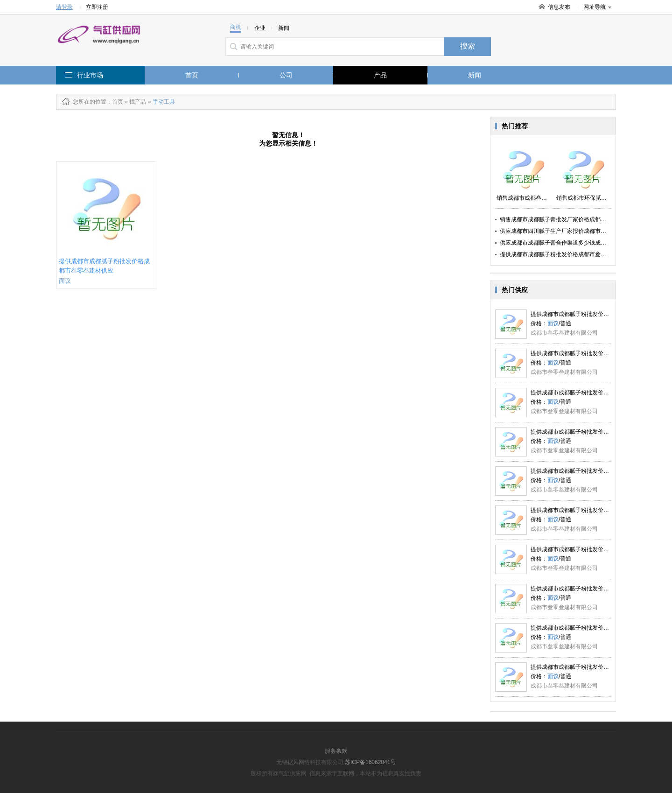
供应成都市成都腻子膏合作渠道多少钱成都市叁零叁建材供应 (575, 243)
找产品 (138, 102)
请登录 (64, 7)
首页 (192, 75)
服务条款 (336, 751)
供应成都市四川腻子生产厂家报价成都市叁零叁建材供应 (570, 231)
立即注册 (97, 7)
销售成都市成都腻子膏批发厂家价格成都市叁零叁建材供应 (573, 219)
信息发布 (559, 7)
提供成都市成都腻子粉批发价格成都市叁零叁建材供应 (567, 254)
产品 (380, 75)
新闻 (475, 75)
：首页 (115, 102)
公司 (286, 75)
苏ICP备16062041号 (370, 762)
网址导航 (597, 7)
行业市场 (90, 75)
